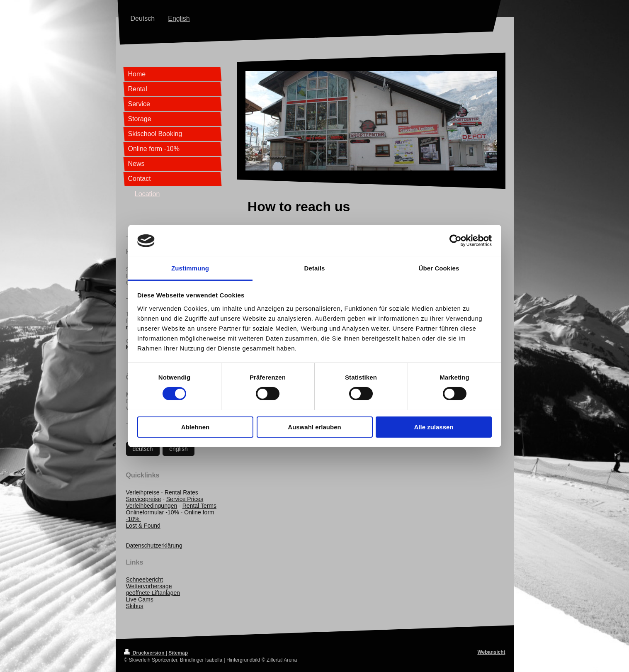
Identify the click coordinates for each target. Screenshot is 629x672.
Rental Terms (199, 506)
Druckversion (145, 653)
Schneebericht (145, 579)
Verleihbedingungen (152, 506)
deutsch (143, 449)
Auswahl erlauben (314, 427)
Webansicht (491, 652)
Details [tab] (315, 268)
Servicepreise (144, 499)
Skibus (135, 606)
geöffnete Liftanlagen (153, 593)
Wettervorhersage (149, 586)
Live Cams (140, 599)
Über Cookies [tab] (439, 268)
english (178, 449)
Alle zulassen (433, 427)
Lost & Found (143, 526)
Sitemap (178, 653)
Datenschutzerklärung (154, 545)
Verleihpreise (143, 492)
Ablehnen (195, 427)
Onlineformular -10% (153, 512)
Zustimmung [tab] (190, 268)
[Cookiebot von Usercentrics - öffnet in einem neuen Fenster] (455, 241)
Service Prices (185, 499)
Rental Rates (181, 492)
